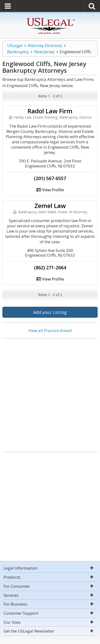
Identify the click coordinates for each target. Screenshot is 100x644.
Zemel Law (50, 206)
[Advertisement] (50, 393)
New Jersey (44, 52)
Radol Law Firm (50, 111)
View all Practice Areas (50, 330)
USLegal (15, 45)
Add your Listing (50, 312)
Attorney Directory (45, 45)
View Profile (50, 190)
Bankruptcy (18, 52)
